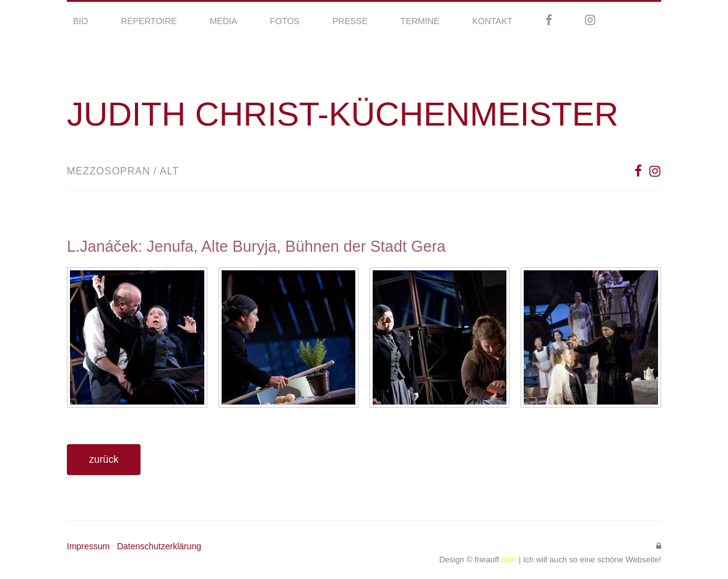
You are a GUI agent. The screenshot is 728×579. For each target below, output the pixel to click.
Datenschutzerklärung (159, 546)
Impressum (88, 546)
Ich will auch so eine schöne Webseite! (592, 560)
